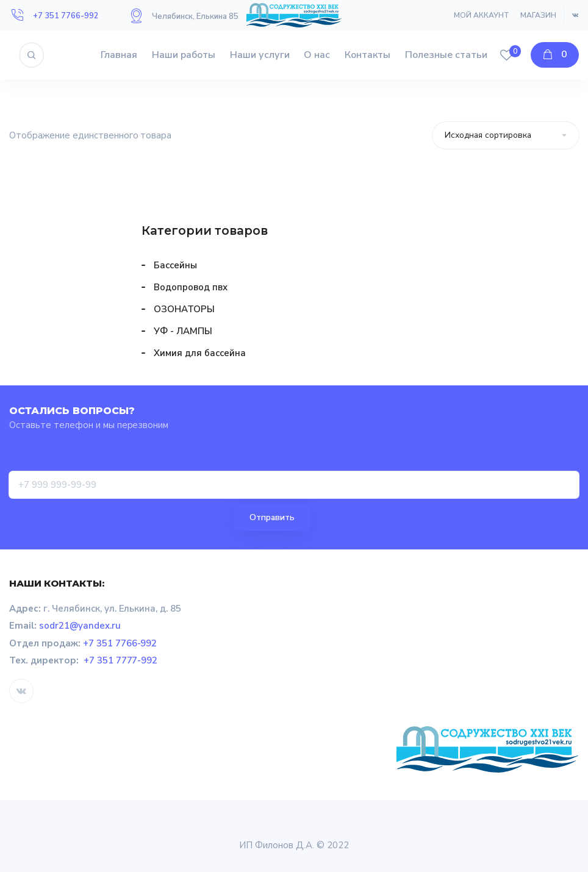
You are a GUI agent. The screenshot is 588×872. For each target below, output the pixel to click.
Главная (119, 55)
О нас (317, 55)
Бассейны (175, 265)
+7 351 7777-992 (121, 660)
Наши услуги (260, 55)
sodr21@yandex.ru (80, 626)
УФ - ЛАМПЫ (183, 331)
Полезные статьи (446, 55)
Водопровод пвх (191, 287)
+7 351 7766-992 (66, 16)
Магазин (538, 15)
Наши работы (184, 55)
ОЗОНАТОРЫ (184, 309)
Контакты (368, 55)
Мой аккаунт (482, 15)
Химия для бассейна (200, 353)
